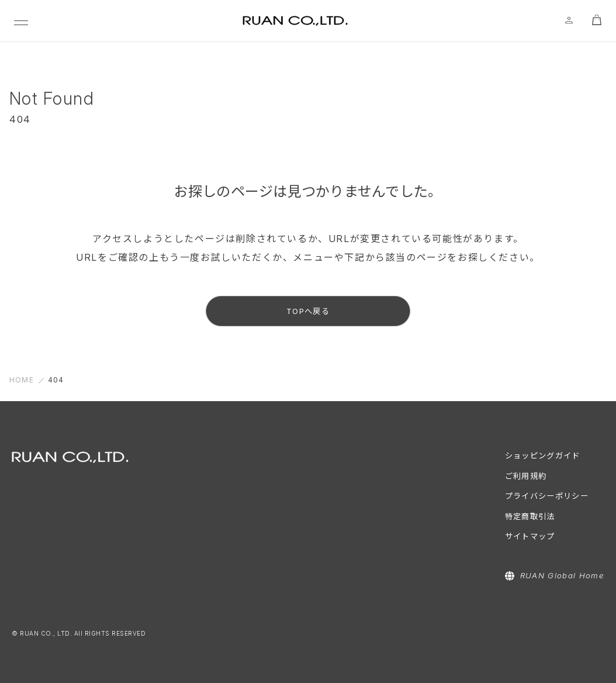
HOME (22, 380)
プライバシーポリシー (547, 496)
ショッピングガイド (543, 456)
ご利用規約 (526, 476)
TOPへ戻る (308, 311)
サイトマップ (530, 536)
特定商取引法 (530, 516)
